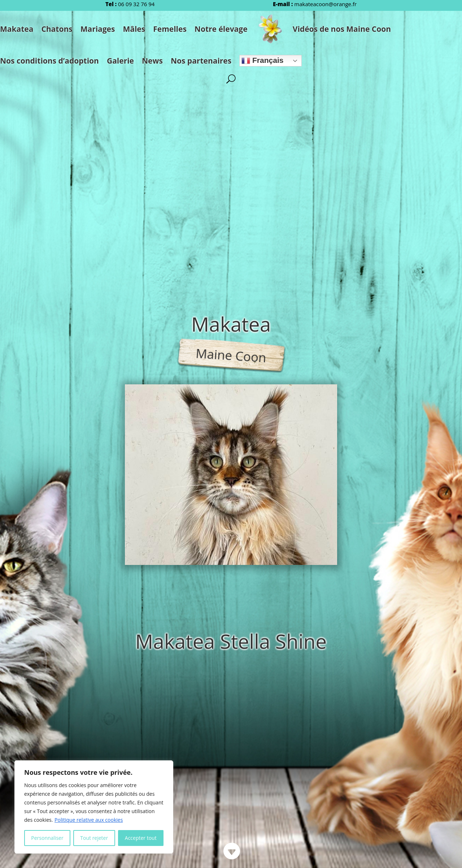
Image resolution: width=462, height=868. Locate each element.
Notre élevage (221, 29)
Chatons (57, 29)
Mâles (134, 29)
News (152, 61)
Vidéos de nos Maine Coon (342, 29)
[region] (94, 807)
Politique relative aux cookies (89, 820)
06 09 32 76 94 (136, 4)
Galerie (120, 61)
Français (262, 61)
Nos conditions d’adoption (49, 61)
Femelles (170, 29)
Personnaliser (47, 838)
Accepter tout (141, 838)
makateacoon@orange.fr (325, 4)
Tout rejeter (94, 838)
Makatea (17, 29)
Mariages (98, 29)
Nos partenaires (201, 61)
